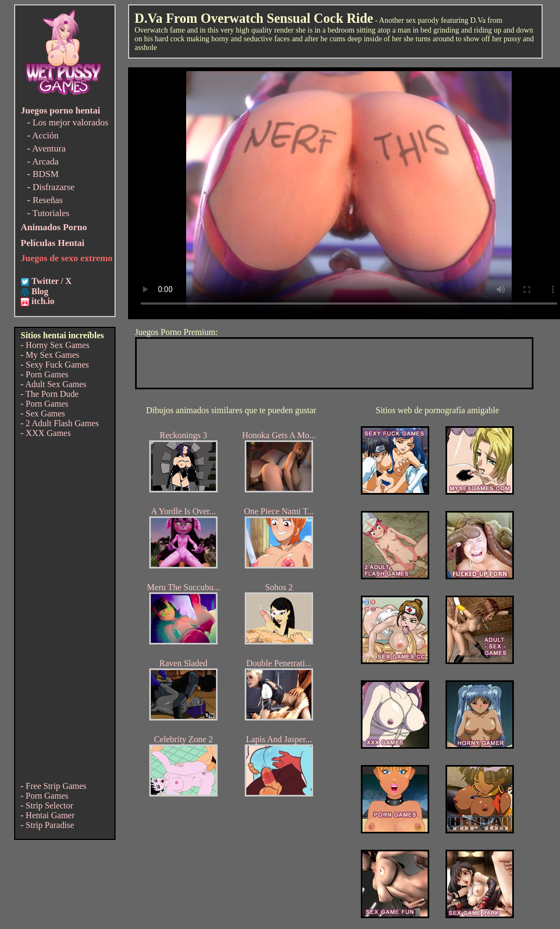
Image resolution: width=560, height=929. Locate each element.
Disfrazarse (53, 187)
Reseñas (48, 200)
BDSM (46, 174)
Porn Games (47, 374)
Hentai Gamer (50, 815)
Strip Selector (49, 805)
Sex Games (45, 413)
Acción (45, 135)
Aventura (49, 148)
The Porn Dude (52, 394)
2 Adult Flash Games (62, 423)
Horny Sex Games (57, 345)
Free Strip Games (56, 786)
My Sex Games (52, 355)
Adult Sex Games (56, 384)
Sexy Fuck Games (57, 365)
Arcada (45, 162)
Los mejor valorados (71, 122)
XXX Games (48, 433)
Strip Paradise (50, 825)
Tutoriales (51, 213)
